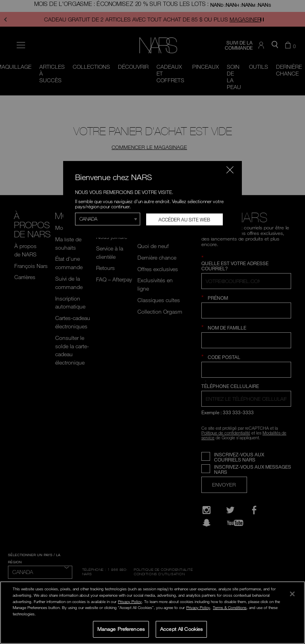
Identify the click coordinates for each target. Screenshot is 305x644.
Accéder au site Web (184, 219)
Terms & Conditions (230, 607)
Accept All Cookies (181, 629)
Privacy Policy (130, 601)
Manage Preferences (121, 629)
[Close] (292, 594)
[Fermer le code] (230, 170)
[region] (152, 613)
